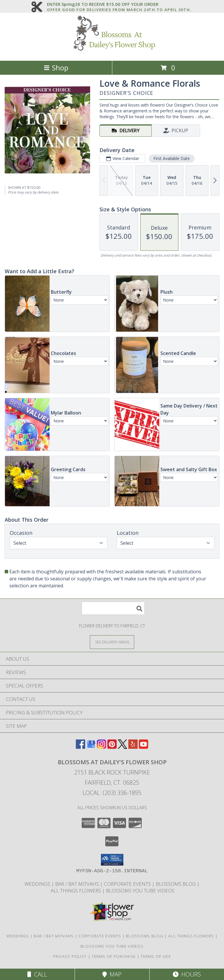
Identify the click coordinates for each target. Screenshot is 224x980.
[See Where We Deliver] (112, 642)
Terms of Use (156, 956)
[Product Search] (113, 608)
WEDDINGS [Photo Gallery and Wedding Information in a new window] (38, 884)
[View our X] (123, 747)
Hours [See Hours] (187, 974)
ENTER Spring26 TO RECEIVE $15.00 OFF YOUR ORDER (119, 4)
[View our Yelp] (133, 747)
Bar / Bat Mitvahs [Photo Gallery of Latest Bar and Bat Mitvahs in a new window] (78, 884)
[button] (112, 860)
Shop (56, 68)
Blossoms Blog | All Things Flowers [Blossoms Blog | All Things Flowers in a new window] (171, 936)
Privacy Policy (70, 956)
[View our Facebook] (80, 747)
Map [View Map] (112, 974)
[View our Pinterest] (112, 747)
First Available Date (172, 158)
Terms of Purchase (114, 956)
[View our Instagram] (101, 747)
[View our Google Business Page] (91, 747)
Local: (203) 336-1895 (112, 793)
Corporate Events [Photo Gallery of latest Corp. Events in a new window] (128, 884)
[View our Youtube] (143, 747)
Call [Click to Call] (37, 974)
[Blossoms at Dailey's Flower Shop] (112, 52)
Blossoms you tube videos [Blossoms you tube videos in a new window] (140, 891)
